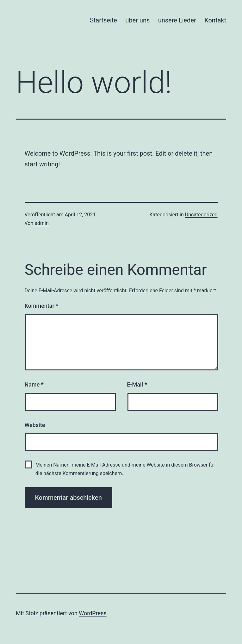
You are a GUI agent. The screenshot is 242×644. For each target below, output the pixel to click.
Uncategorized (201, 215)
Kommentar (42, 306)
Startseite (103, 20)
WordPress (93, 613)
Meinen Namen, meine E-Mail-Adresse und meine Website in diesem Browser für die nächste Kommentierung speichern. (125, 469)
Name (34, 384)
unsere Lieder (177, 20)
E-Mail (137, 384)
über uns (137, 20)
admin (41, 223)
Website (35, 425)
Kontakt (215, 20)
